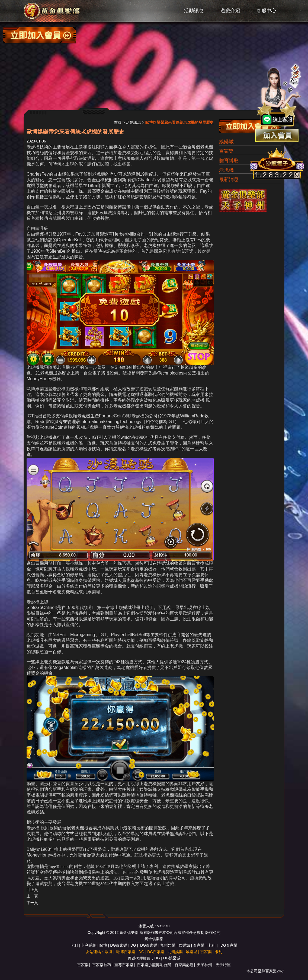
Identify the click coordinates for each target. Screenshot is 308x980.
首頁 (118, 122)
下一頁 (32, 903)
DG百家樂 (119, 945)
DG (133, 945)
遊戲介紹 (230, 11)
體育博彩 (229, 161)
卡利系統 (89, 945)
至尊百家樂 (124, 965)
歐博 (103, 945)
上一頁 (32, 896)
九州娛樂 (168, 945)
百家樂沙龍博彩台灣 (154, 965)
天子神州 (204, 965)
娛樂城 (226, 142)
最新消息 (229, 179)
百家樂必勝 (184, 965)
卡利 (74, 945)
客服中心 (267, 11)
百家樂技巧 (102, 965)
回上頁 (32, 890)
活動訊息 (194, 11)
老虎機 (226, 170)
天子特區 (223, 965)
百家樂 (226, 151)
